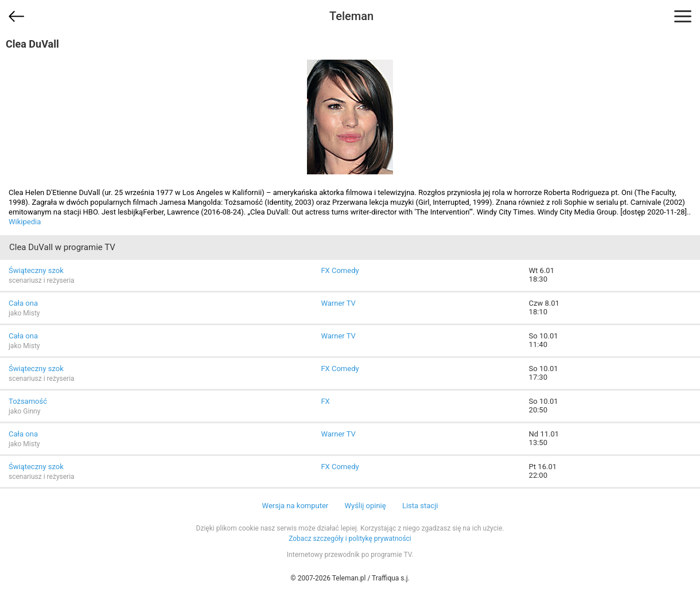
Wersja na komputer (295, 506)
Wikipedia (25, 222)
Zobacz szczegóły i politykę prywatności (350, 539)
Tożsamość (28, 401)
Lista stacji (420, 506)
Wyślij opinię (365, 506)
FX (325, 401)
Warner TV (338, 303)
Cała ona (23, 303)
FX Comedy (340, 270)
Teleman (351, 16)
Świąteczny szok (36, 270)
